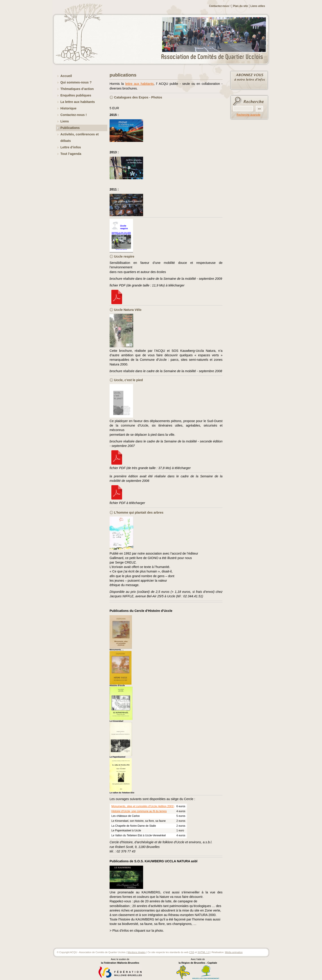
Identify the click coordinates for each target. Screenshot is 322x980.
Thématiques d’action (77, 89)
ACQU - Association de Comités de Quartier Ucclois (215, 57)
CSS (192, 952)
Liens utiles (258, 6)
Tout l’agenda (71, 154)
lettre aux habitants (139, 84)
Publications (70, 128)
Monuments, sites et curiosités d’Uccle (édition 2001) (143, 806)
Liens (65, 121)
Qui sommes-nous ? (76, 82)
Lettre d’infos (71, 147)
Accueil (66, 76)
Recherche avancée (249, 115)
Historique (68, 108)
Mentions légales (137, 952)
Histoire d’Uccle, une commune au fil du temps (139, 811)
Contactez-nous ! (220, 6)
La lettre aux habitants (78, 102)
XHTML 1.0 (203, 952)
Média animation (234, 952)
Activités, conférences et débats (79, 138)
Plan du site (240, 6)
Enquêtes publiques (76, 95)
